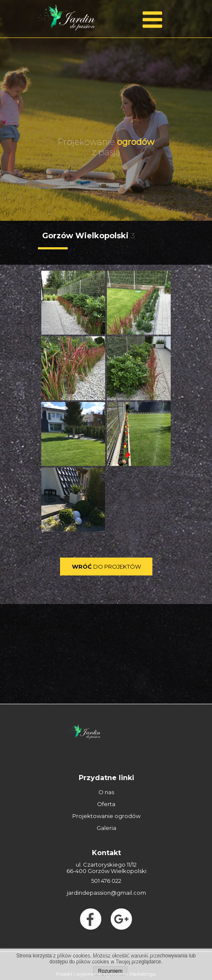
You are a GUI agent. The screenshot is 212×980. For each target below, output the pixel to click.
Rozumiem (110, 971)
